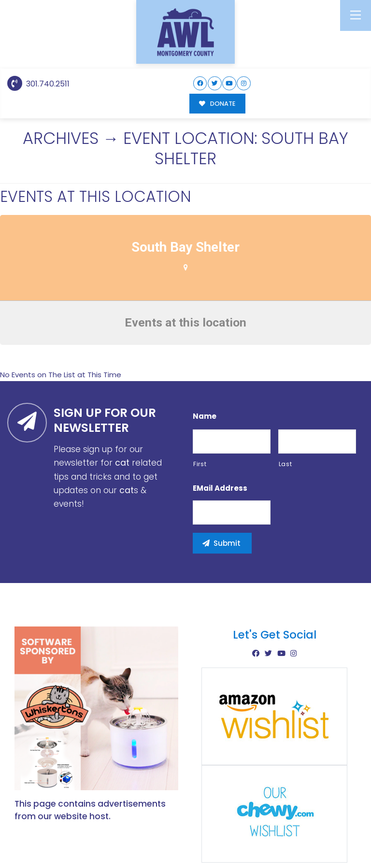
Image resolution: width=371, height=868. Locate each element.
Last (285, 346)
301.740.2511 (38, 84)
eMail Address (220, 370)
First (200, 346)
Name (205, 298)
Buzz (219, 834)
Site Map (336, 833)
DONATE (217, 104)
